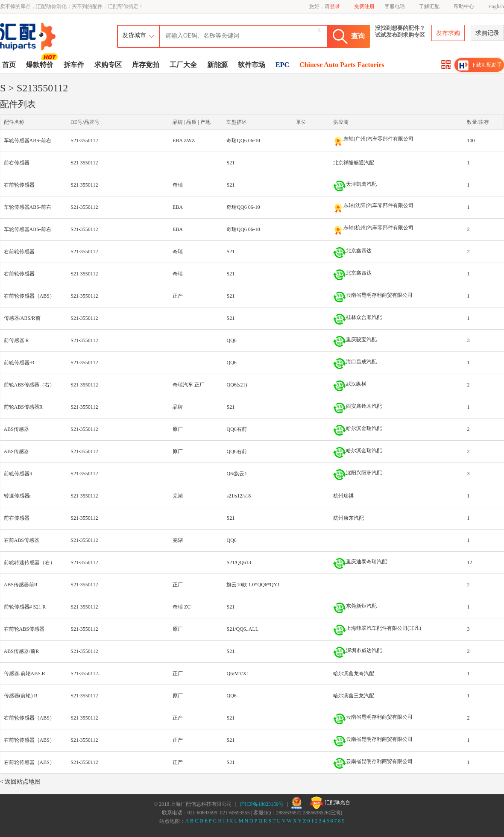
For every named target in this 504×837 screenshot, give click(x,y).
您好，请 (325, 6)
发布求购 (448, 33)
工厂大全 (183, 65)
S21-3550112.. (85, 673)
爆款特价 (41, 64)
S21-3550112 (84, 140)
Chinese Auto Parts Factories (342, 65)
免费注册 (364, 6)
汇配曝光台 (330, 803)
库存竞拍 (146, 65)
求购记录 (487, 33)
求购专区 (108, 65)
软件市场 (252, 65)
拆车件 (74, 65)
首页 (9, 65)
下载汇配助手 (480, 65)
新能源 (217, 65)
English (496, 6)
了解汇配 (429, 6)
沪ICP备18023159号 (262, 804)
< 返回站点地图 (20, 782)
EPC (282, 65)
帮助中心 (464, 6)
